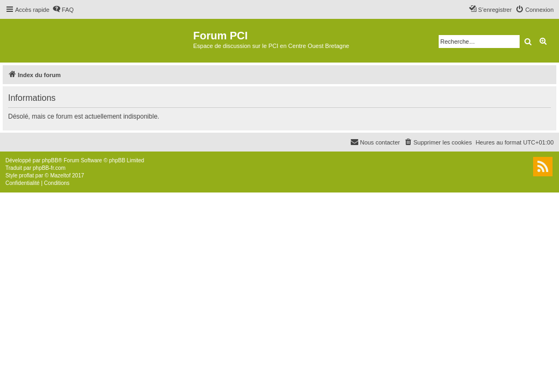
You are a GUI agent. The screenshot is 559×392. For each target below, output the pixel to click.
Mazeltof (60, 176)
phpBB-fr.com (49, 168)
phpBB (50, 160)
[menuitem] (63, 10)
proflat (26, 176)
